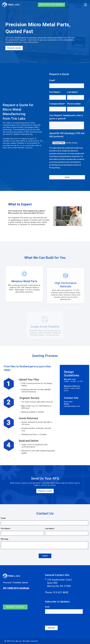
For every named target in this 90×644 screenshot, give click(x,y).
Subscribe (51, 628)
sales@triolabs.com (72, 406)
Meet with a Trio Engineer (51, 5)
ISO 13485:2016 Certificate (16, 588)
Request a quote (14, 51)
